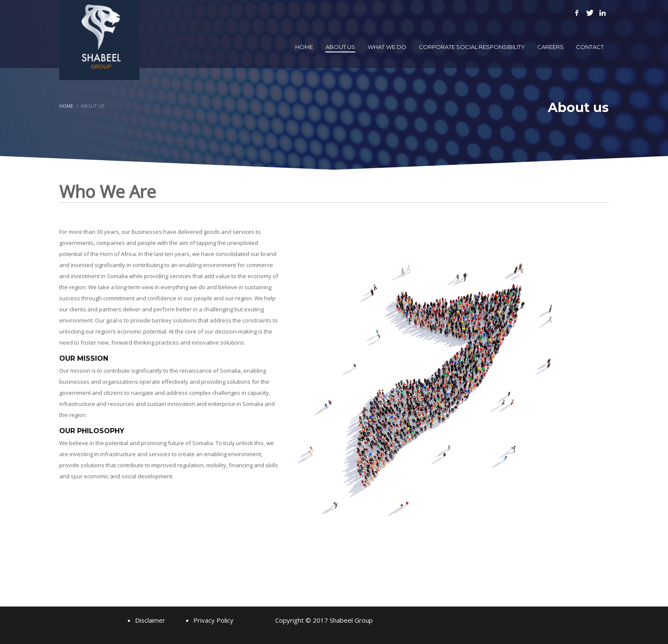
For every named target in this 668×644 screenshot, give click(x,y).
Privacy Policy (213, 620)
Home (66, 106)
